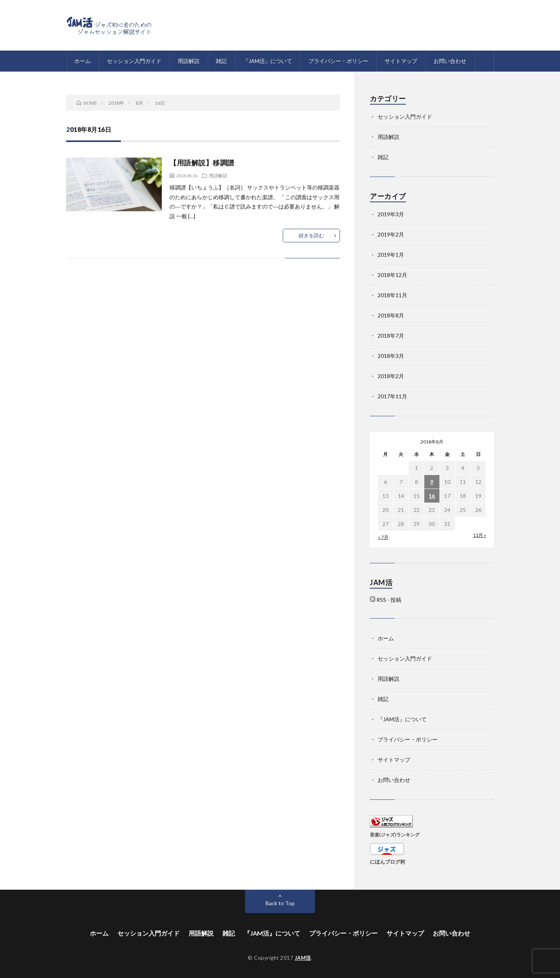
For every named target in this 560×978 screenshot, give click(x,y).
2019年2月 (391, 234)
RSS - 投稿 (389, 600)
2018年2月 (391, 376)
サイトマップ (401, 61)
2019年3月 (391, 214)
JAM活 (303, 958)
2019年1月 (391, 255)
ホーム (82, 61)
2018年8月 (391, 315)
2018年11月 (392, 295)
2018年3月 (391, 356)
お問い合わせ (450, 61)
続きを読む (311, 235)
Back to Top (280, 903)
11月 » (479, 535)
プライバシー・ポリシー (338, 61)
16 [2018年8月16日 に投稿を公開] (432, 496)
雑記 (221, 61)
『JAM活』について (268, 61)
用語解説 (189, 61)
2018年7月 (391, 336)
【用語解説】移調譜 (202, 163)
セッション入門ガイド (134, 61)
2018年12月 (392, 275)
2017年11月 (392, 396)
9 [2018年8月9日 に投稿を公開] (432, 482)
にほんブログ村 (388, 862)
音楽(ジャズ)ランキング (395, 834)
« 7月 (383, 537)
